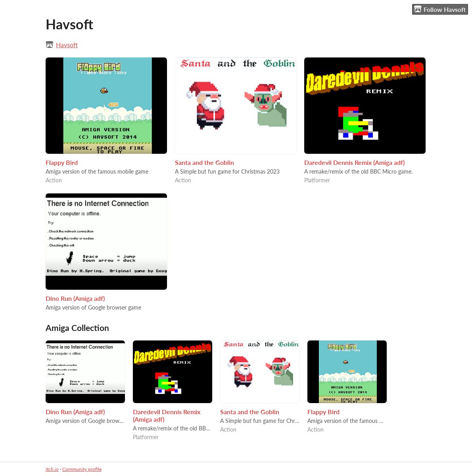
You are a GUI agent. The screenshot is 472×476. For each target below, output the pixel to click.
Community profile (82, 469)
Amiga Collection (77, 328)
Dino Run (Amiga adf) (75, 298)
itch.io (52, 469)
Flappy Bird (62, 162)
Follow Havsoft (440, 9)
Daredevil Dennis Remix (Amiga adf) (354, 162)
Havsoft (67, 45)
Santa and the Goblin (204, 162)
